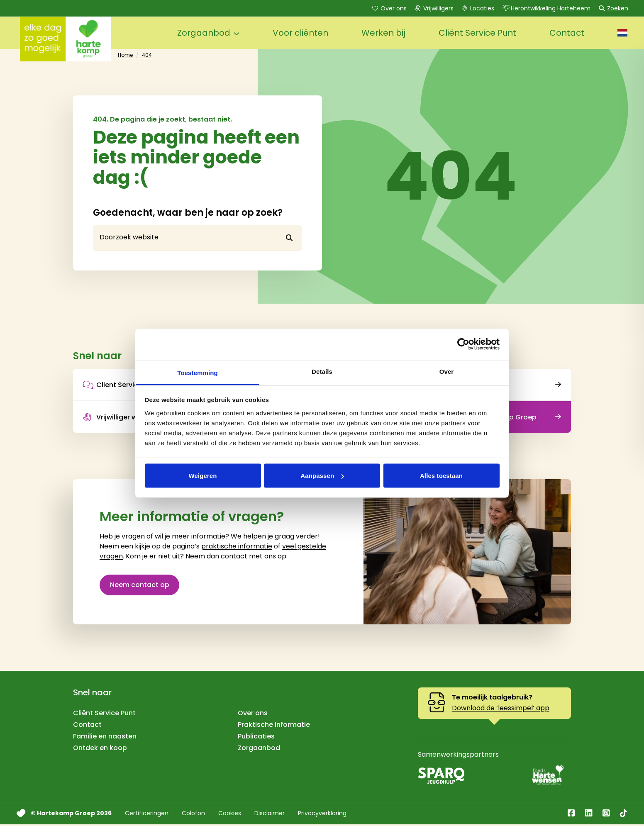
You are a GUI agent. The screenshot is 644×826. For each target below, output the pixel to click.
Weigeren (202, 476)
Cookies (230, 815)
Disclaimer (270, 815)
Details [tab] (322, 371)
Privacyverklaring (322, 815)
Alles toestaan (441, 476)
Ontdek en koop (100, 749)
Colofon (193, 815)
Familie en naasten (105, 738)
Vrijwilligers (433, 8)
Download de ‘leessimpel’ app (501, 710)
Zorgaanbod (259, 749)
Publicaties (256, 738)
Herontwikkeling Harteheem (546, 8)
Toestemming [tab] (198, 372)
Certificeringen (147, 815)
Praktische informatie (274, 726)
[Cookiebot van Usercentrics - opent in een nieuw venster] (463, 344)
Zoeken (613, 8)
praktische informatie (237, 547)
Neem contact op (140, 586)
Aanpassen (322, 476)
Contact (87, 726)
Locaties (477, 8)
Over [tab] (447, 371)
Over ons (389, 8)
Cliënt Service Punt (104, 715)
